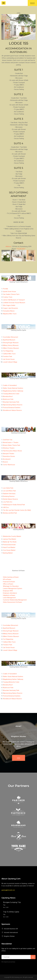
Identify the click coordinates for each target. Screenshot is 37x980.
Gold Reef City (8, 440)
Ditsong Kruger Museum (11, 343)
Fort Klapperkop (8, 351)
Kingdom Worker (9, 936)
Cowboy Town (8, 297)
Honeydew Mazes (9, 311)
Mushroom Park (8, 399)
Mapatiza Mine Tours (10, 314)
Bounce (5, 462)
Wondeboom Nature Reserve (12, 410)
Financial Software (9, 582)
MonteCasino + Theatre (11, 442)
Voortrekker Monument (11, 337)
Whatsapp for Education (11, 586)
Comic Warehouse (9, 465)
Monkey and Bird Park (10, 513)
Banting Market (8, 553)
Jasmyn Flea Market (9, 539)
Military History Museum (11, 345)
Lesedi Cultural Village (10, 362)
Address (8, 246)
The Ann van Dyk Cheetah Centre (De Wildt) (17, 510)
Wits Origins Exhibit (9, 305)
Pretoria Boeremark (9, 545)
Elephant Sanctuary (9, 494)
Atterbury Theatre (9, 448)
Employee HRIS (8, 591)
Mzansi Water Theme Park (11, 445)
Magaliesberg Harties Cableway (13, 391)
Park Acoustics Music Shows (12, 451)
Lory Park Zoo (8, 502)
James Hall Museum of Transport (14, 300)
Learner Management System (13, 588)
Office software (8, 584)
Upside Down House (9, 292)
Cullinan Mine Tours (9, 354)
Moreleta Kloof (8, 396)
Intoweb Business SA (11, 929)
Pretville (5, 289)
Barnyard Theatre (9, 454)
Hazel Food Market (9, 547)
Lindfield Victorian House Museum (14, 303)
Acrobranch (7, 459)
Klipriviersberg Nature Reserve (13, 405)
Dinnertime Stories (9, 456)
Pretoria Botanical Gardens (12, 408)
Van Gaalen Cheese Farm (11, 294)
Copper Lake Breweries (10, 308)
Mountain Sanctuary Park (11, 402)
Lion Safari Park (8, 488)
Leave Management (9, 598)
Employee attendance (10, 593)
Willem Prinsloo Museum (11, 348)
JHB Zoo (6, 507)
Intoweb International (11, 932)
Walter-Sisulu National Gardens (13, 388)
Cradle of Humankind (10, 385)
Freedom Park (7, 356)
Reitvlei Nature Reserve (10, 499)
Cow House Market (9, 550)
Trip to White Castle (11, 912)
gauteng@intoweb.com (8, 890)
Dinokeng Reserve (9, 496)
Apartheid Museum (9, 340)
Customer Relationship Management (15, 600)
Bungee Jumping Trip (12, 902)
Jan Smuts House (9, 359)
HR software (7, 579)
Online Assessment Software (12, 602)
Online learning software (11, 577)
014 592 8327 (21, 249)
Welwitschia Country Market (12, 536)
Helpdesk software (9, 595)
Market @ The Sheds (10, 542)
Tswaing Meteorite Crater (11, 394)
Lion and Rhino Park (9, 491)
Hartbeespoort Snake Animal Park (14, 505)
